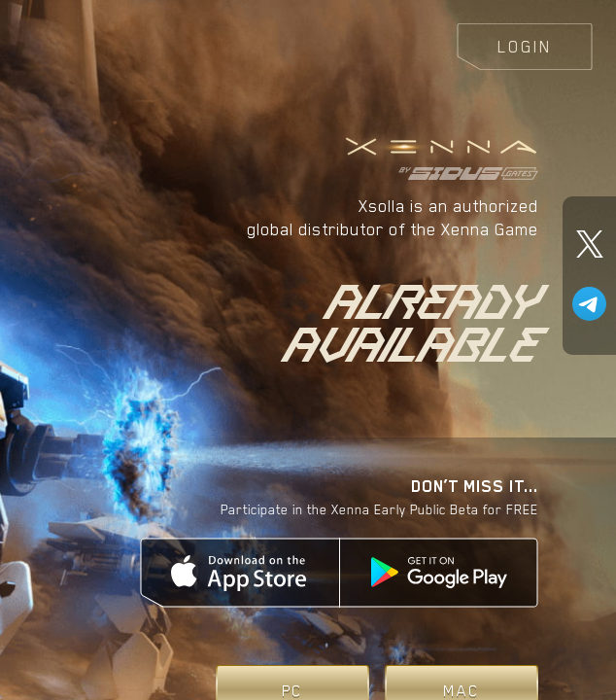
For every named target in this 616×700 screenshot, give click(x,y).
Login (525, 47)
